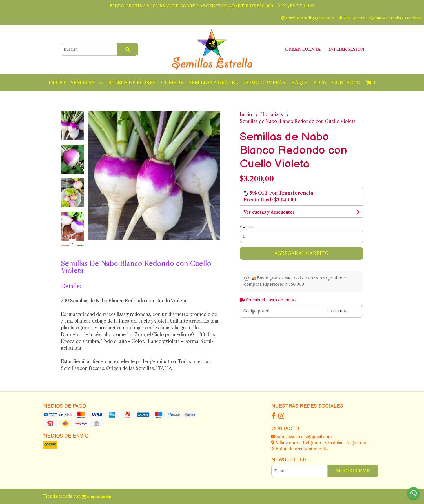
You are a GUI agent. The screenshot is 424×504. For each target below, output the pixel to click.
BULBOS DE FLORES (132, 83)
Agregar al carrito (302, 253)
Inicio (57, 83)
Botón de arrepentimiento (299, 449)
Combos (172, 83)
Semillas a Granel (213, 83)
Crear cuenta (303, 49)
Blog (320, 83)
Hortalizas (272, 114)
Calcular (338, 311)
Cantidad (247, 227)
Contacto (346, 83)
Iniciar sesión (346, 49)
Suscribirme (353, 471)
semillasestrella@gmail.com (302, 437)
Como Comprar (265, 83)
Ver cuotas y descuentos (269, 212)
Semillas (87, 83)
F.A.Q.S (299, 83)
